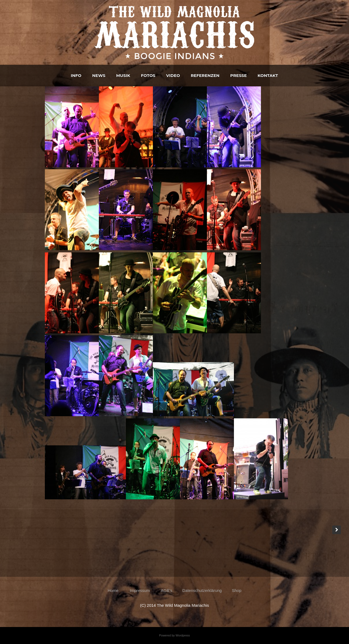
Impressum (140, 590)
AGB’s (166, 590)
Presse (238, 75)
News (99, 75)
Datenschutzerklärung (202, 590)
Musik (123, 75)
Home (114, 590)
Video (173, 75)
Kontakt (268, 75)
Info (76, 75)
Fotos (148, 75)
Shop (236, 590)
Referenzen (205, 75)
